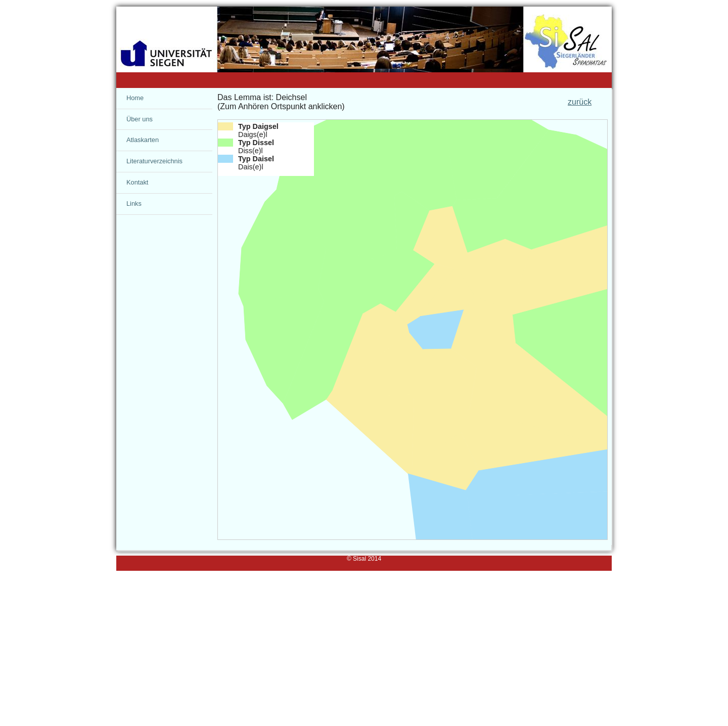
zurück (580, 102)
